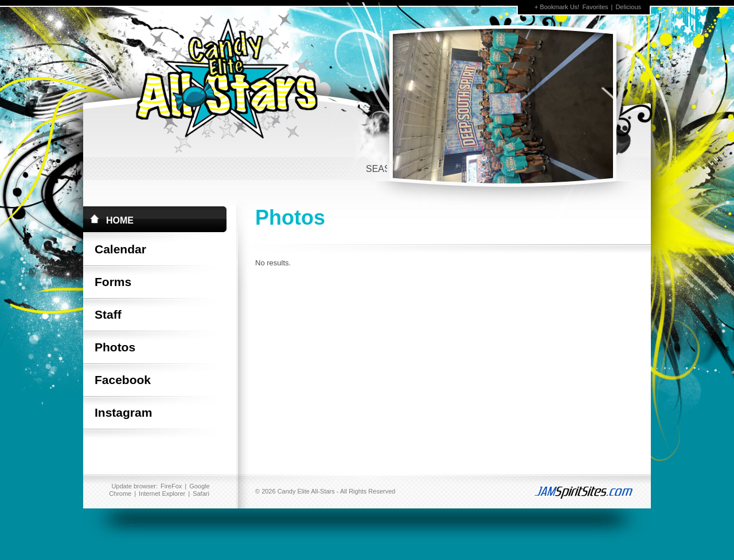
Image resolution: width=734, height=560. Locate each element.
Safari (201, 494)
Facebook (123, 380)
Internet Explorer (162, 494)
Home (120, 220)
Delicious (628, 7)
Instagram (123, 412)
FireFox (171, 486)
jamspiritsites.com (576, 491)
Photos (115, 347)
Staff (108, 314)
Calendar (120, 249)
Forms (113, 282)
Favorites (595, 7)
